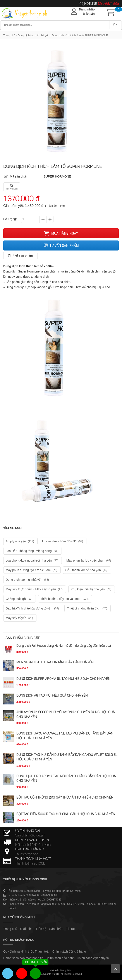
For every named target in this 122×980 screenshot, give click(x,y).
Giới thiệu (27, 929)
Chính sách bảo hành (60, 958)
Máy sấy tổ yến (20, 618)
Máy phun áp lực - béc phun (89, 560)
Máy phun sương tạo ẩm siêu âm (32, 570)
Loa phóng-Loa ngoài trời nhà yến (33, 560)
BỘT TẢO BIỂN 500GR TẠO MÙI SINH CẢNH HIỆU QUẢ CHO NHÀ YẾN (66, 814)
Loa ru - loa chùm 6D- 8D (63, 541)
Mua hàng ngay (61, 233)
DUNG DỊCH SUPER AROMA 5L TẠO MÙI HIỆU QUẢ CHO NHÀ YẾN (63, 679)
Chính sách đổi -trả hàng (69, 951)
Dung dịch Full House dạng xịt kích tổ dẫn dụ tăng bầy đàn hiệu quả (64, 646)
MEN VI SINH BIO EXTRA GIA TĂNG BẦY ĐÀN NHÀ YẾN (55, 663)
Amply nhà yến (20, 541)
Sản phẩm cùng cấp (23, 638)
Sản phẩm (56, 929)
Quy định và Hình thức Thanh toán (27, 951)
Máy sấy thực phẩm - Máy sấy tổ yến (35, 589)
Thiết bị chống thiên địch (87, 608)
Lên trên (115, 969)
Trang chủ (9, 36)
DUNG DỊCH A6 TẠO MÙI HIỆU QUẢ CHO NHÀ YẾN (52, 696)
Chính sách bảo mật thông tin (23, 958)
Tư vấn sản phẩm (61, 245)
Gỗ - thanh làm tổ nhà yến (87, 570)
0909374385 (108, 4)
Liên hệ (41, 929)
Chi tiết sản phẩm (20, 255)
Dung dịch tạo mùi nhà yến (34, 36)
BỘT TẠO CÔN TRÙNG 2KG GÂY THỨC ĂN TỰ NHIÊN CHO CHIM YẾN (65, 798)
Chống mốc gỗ (20, 599)
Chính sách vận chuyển (93, 958)
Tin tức (71, 929)
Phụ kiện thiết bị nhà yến (92, 589)
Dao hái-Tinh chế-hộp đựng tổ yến (33, 608)
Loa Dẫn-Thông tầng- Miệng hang (33, 551)
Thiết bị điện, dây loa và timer (65, 599)
